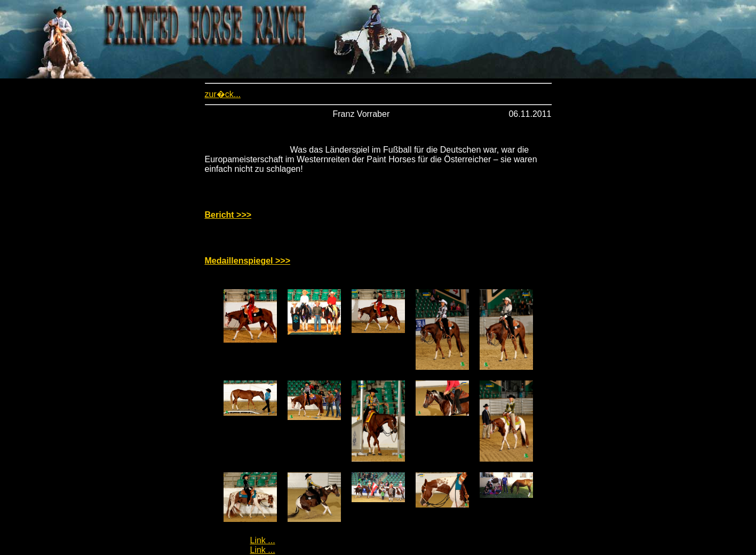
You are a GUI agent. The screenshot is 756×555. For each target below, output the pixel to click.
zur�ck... (223, 94)
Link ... (263, 540)
